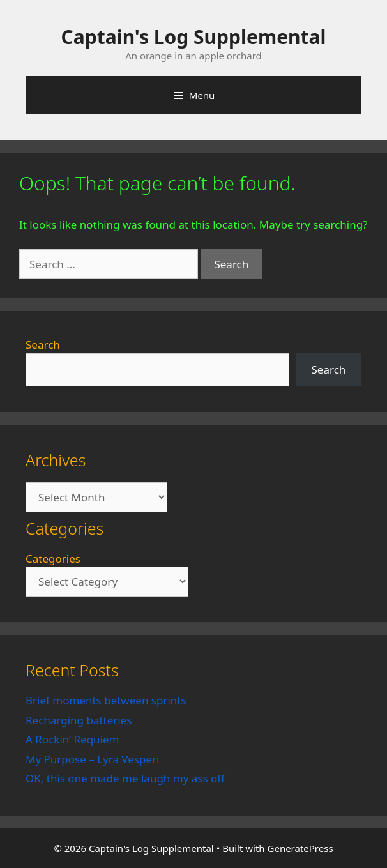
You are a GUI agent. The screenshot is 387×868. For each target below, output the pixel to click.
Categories (53, 559)
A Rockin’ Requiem (72, 739)
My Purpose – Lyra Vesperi (92, 759)
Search (43, 345)
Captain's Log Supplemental (194, 37)
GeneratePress (300, 848)
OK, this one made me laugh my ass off (125, 778)
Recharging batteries (79, 720)
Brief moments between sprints (106, 700)
